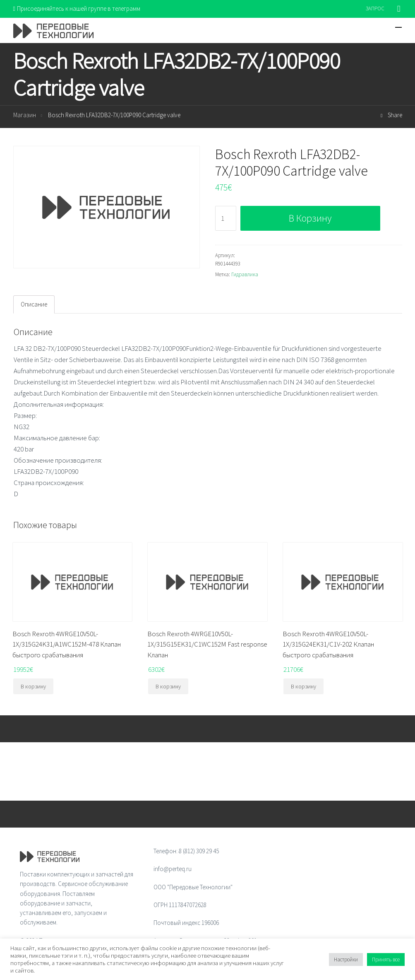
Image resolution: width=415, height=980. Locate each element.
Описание (34, 304)
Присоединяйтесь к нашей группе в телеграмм (77, 8)
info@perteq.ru (173, 869)
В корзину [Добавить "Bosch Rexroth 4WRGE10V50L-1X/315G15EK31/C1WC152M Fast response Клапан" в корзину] (168, 686)
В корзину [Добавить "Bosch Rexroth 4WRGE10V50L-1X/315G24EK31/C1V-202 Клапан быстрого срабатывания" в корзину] (303, 686)
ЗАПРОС (375, 8)
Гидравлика (245, 274)
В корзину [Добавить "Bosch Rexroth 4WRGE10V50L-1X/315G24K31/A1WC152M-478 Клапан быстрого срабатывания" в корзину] (33, 686)
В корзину (310, 218)
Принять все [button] (386, 959)
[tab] (34, 304)
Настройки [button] (346, 959)
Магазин (25, 115)
